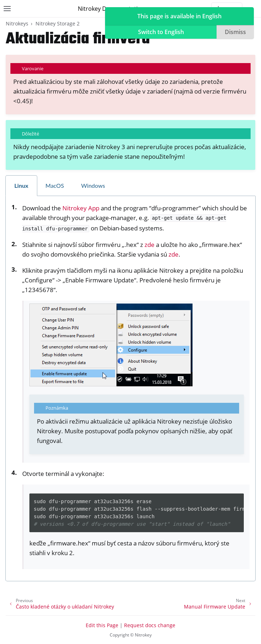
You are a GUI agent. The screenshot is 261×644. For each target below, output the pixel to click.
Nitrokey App (81, 208)
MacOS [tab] (55, 185)
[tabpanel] (130, 389)
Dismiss (235, 32)
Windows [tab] (93, 185)
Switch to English (161, 32)
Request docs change (150, 625)
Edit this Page (102, 625)
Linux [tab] (21, 185)
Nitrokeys (17, 23)
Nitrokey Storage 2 (58, 23)
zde (150, 245)
